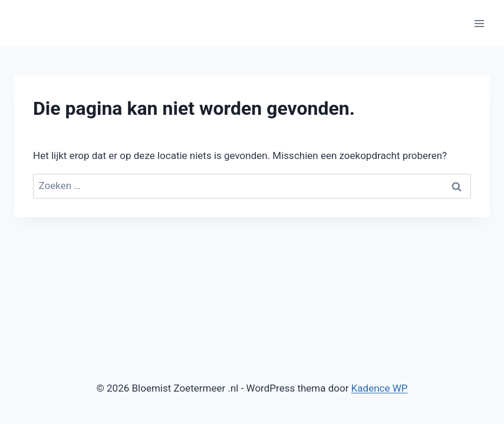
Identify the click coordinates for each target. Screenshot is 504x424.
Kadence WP (380, 388)
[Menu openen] (479, 23)
